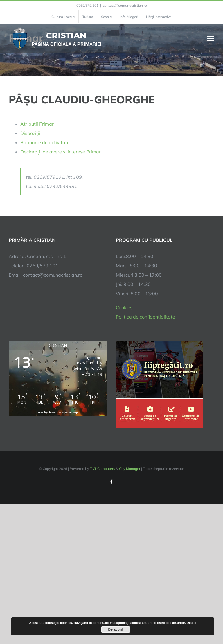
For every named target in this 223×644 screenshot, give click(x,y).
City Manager (130, 469)
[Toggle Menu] (211, 38)
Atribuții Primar (37, 124)
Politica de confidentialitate (145, 317)
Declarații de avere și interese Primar (61, 152)
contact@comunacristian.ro (125, 5)
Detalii (191, 623)
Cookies (124, 307)
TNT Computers (102, 469)
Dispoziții (30, 133)
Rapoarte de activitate (45, 142)
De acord (116, 629)
